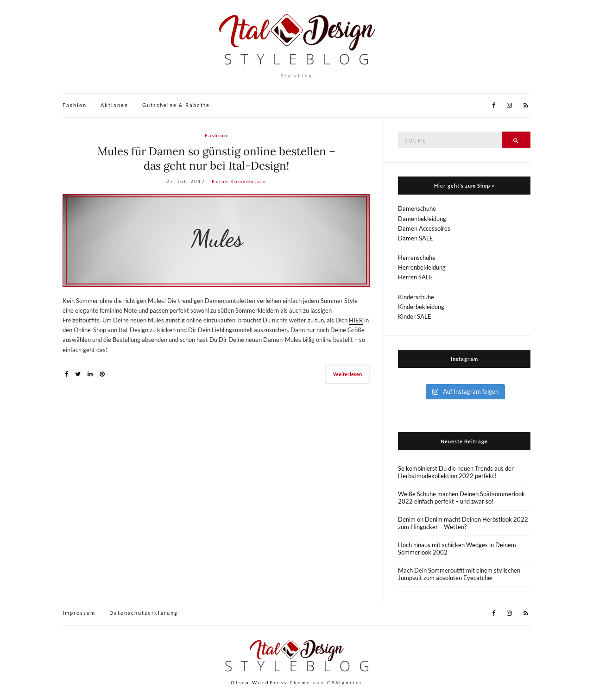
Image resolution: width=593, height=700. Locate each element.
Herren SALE (415, 277)
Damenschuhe (417, 208)
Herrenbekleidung (422, 267)
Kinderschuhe (416, 297)
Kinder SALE (415, 316)
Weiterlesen (347, 374)
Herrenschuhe (417, 258)
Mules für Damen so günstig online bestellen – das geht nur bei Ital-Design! (216, 158)
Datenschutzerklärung (144, 613)
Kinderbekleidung (421, 307)
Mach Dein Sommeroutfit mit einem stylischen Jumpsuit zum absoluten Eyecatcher (459, 574)
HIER (356, 320)
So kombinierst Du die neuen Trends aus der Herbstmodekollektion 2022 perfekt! (456, 472)
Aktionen (114, 105)
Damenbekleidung (422, 219)
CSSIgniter (345, 682)
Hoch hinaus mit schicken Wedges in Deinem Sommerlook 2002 (457, 549)
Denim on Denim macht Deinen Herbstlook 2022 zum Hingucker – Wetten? (463, 523)
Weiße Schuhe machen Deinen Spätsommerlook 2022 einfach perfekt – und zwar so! (461, 498)
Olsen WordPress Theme (271, 682)
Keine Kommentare (239, 181)
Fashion (75, 105)
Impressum (79, 613)
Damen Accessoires (424, 228)
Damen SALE (416, 238)
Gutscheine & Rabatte (176, 105)
